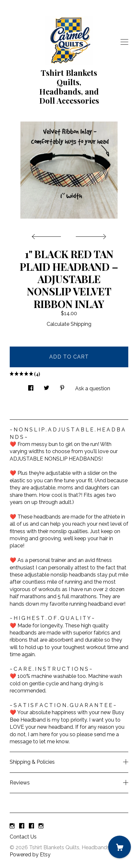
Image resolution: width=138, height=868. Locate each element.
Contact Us (23, 837)
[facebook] (22, 826)
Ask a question (93, 388)
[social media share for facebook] (31, 386)
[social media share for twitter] (46, 386)
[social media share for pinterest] (62, 386)
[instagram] (12, 826)
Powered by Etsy (30, 855)
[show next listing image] (90, 235)
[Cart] (120, 847)
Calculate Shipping (69, 324)
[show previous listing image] (48, 235)
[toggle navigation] (124, 42)
